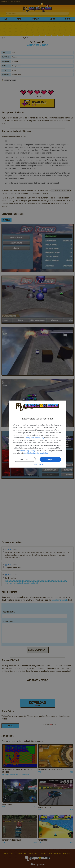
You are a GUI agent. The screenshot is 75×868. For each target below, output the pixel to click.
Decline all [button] (25, 459)
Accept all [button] (50, 459)
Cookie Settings (30, 453)
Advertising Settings (28, 450)
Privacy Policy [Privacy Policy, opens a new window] (43, 453)
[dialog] (37, 434)
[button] (37, 465)
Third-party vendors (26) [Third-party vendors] (34, 438)
